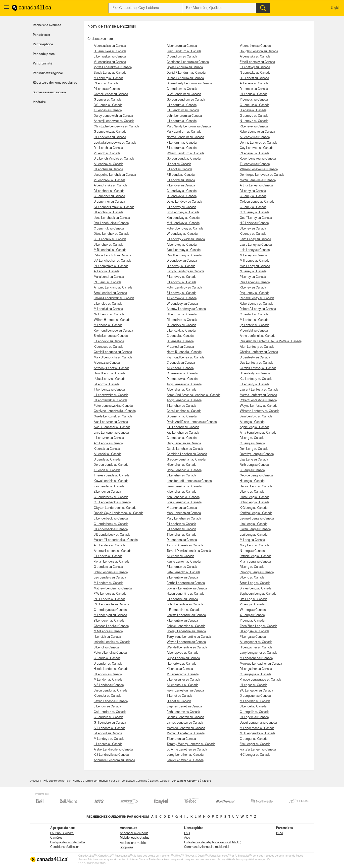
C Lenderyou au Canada (110, 610)
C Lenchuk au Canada (109, 229)
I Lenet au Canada (179, 701)
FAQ (187, 833)
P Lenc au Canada (106, 84)
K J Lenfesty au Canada (256, 379)
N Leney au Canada (253, 271)
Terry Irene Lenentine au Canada (189, 637)
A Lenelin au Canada (180, 556)
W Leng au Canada (253, 610)
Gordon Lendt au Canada (184, 159)
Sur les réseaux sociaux (50, 92)
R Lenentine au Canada (182, 621)
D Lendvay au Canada (182, 196)
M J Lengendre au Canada (258, 733)
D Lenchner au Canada (109, 202)
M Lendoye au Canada (109, 739)
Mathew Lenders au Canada (113, 589)
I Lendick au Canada (107, 637)
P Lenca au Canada (107, 89)
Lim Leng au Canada (254, 524)
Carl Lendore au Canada (110, 712)
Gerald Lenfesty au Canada (258, 368)
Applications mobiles (134, 843)
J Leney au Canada (253, 229)
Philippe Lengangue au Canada (260, 680)
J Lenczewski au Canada (110, 400)
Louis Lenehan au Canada (184, 502)
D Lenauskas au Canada (110, 51)
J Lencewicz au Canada (110, 137)
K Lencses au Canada (108, 347)
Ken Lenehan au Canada (183, 497)
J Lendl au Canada (106, 648)
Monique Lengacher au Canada (261, 664)
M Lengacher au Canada (256, 658)
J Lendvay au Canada (181, 207)
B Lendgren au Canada (109, 621)
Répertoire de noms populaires (55, 83)
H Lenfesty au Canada (255, 374)
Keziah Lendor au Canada (111, 701)
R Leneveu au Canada (255, 153)
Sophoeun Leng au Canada (258, 594)
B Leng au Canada (252, 438)
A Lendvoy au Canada (182, 245)
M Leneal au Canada (180, 347)
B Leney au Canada (253, 191)
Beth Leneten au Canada (183, 712)
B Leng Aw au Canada (254, 631)
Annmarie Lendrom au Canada (114, 760)
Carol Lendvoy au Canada (184, 256)
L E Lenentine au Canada (183, 610)
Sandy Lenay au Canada (110, 73)
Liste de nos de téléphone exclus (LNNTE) (213, 842)
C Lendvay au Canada (182, 191)
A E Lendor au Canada (109, 685)
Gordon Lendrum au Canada (186, 100)
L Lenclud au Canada (108, 304)
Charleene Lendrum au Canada (188, 62)
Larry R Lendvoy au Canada (185, 271)
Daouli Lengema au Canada (258, 723)
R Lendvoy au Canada (181, 282)
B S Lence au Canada (108, 105)
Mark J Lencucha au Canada (113, 358)
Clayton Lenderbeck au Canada (115, 508)
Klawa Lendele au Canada (111, 481)
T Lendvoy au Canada (182, 298)
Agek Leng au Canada (255, 427)
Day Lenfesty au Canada (256, 363)
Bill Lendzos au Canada (182, 320)
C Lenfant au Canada (254, 315)
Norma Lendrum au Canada (185, 137)
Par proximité (43, 64)
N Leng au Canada (252, 551)
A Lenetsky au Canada (255, 57)
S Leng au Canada (252, 578)
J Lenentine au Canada (182, 599)
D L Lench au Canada (108, 148)
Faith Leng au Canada (254, 465)
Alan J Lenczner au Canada (112, 427)
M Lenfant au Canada (254, 320)
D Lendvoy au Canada (182, 261)
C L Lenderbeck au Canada (112, 502)
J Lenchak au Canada (108, 169)
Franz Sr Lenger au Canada (258, 750)
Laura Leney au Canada (256, 245)
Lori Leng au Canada (254, 535)
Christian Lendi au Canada (111, 626)
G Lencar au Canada (107, 100)
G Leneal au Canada (180, 341)
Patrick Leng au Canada (256, 556)
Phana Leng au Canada (255, 562)
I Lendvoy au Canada (181, 266)
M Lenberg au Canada (109, 78)
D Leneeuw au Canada (182, 379)
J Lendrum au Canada (182, 105)
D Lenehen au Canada (182, 540)
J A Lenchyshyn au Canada (112, 261)
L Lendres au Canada (108, 744)
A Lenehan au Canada (181, 390)
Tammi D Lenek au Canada (185, 546)
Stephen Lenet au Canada (184, 707)
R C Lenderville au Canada (111, 605)
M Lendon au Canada (108, 680)
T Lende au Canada (107, 470)
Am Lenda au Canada (108, 443)
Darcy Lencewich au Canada (113, 116)
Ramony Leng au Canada (257, 572)
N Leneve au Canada (254, 121)
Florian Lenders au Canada (112, 562)
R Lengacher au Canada (256, 669)
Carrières (56, 838)
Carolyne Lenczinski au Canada (115, 411)
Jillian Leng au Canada (255, 497)
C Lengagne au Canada (256, 674)
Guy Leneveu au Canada (257, 148)
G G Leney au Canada (255, 212)
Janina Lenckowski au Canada (114, 298)
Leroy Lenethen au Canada (185, 755)
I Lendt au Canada (179, 164)
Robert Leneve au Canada (257, 132)
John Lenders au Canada (111, 572)
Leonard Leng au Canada (257, 519)
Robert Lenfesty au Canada (258, 400)
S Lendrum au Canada (182, 148)
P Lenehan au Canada (181, 524)
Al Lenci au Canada (107, 271)
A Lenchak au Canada (108, 164)
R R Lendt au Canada (181, 175)
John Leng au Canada (255, 502)
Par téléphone (43, 44)
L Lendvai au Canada (181, 180)
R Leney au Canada (253, 288)
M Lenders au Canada (108, 583)
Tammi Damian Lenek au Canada (189, 551)
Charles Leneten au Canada (185, 717)
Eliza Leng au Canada (254, 460)
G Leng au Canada (252, 470)
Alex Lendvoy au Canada (184, 250)
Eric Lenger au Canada (255, 744)
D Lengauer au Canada (255, 696)
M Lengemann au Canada (257, 728)
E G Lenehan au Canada (183, 427)
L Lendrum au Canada (182, 121)
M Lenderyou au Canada (110, 615)
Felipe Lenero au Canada (183, 658)
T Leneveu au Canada (255, 164)
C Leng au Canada (252, 443)
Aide (187, 838)
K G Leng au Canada (254, 508)
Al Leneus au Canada (254, 84)
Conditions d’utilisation (65, 847)
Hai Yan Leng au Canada (256, 487)
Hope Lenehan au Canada (184, 470)
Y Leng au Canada (252, 621)
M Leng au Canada (252, 540)
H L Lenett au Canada (254, 78)
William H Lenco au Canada (112, 320)
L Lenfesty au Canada (255, 384)
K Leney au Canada (253, 234)
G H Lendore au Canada (110, 723)
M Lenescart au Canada (183, 674)
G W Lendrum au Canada (184, 94)
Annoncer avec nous (134, 833)
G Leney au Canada (253, 207)
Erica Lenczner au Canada (111, 433)
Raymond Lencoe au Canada (113, 331)
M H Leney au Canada (255, 261)
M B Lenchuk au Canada (110, 250)
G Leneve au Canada (254, 116)
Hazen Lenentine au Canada (185, 594)
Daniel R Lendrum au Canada (186, 73)
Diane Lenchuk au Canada (111, 234)
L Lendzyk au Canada (181, 331)
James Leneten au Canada (185, 723)
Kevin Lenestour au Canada (185, 691)
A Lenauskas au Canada (110, 46)
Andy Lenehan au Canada (184, 400)
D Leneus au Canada (254, 89)
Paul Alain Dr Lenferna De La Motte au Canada (271, 341)
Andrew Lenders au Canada (113, 551)
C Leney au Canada (253, 196)
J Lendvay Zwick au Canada (186, 239)
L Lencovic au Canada (109, 341)
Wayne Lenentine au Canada (186, 642)
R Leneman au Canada (182, 567)
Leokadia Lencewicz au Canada (115, 143)
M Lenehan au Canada (182, 508)
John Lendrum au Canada (184, 116)
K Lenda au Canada (107, 449)
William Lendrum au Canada (185, 153)
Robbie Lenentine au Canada (186, 626)
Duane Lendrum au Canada (185, 78)
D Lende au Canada (107, 460)
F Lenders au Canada (108, 556)
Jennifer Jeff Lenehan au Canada (189, 481)
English (336, 8)
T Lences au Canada (108, 110)
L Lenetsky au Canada (255, 67)
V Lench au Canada (107, 153)
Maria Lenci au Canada (109, 277)
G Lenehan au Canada (182, 438)
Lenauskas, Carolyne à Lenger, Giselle (145, 781)
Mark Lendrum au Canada (184, 132)
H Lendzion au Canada (182, 315)
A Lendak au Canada (108, 454)
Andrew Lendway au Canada (186, 309)
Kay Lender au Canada (109, 487)
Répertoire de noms (56, 781)
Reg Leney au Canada (255, 293)
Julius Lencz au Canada (110, 379)
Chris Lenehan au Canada (184, 411)
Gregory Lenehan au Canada (186, 460)
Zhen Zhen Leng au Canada (258, 626)
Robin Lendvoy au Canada (184, 288)
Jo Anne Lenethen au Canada (187, 750)
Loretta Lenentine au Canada (186, 615)
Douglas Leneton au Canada (259, 51)
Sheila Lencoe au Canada (111, 336)
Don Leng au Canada (254, 449)
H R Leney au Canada (254, 223)
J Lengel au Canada (253, 707)
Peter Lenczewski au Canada (113, 406)
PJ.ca (279, 833)
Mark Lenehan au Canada (184, 513)
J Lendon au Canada (108, 674)
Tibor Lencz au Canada (109, 390)
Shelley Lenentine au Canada (186, 631)
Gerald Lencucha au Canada (113, 352)
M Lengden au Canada (255, 701)
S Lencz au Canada (107, 384)
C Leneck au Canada (181, 363)
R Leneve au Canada (254, 127)
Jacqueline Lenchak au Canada (115, 175)
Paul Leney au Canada (255, 282)
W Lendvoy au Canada (182, 304)
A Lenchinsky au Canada (110, 186)
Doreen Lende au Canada (111, 465)
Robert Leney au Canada (256, 304)
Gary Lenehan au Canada (184, 443)
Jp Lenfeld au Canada (254, 325)
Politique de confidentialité (68, 842)
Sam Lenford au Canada (256, 417)
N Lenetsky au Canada (255, 73)
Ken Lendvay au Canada (183, 218)
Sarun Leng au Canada (255, 583)
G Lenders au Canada (108, 567)
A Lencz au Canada (107, 363)
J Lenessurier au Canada (183, 680)
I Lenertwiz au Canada (181, 664)
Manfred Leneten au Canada (186, 728)
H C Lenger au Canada (255, 755)
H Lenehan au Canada (181, 465)
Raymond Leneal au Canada (185, 358)
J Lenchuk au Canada (108, 245)
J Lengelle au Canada (254, 717)
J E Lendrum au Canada (183, 110)
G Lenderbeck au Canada (111, 524)
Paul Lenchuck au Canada (111, 223)
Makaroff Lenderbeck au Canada (116, 540)
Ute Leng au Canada (253, 599)
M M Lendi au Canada (108, 631)
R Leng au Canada (252, 567)
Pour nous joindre (62, 833)
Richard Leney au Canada (257, 298)
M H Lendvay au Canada (183, 223)
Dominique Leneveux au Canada (262, 175)
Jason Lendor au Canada (111, 691)
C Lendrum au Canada (182, 57)
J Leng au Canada (252, 492)
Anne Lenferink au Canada (258, 336)
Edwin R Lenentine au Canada (187, 589)
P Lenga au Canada (253, 637)
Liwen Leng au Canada (255, 529)
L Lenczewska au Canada (111, 395)
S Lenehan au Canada (181, 529)
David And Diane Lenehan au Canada (192, 422)
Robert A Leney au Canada (258, 309)
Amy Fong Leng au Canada (258, 433)
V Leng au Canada (252, 605)
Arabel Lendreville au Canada (113, 750)
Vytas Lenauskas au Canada (113, 67)
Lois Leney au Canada (255, 250)
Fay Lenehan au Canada (183, 433)
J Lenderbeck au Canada (111, 529)
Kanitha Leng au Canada (256, 513)
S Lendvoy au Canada (181, 293)
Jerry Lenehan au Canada (184, 487)
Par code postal (44, 54)
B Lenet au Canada (179, 696)
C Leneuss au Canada (255, 105)
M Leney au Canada (253, 256)
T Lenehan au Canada (181, 535)
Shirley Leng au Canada (256, 589)
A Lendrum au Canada (182, 46)
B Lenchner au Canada (109, 191)
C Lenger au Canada (254, 739)
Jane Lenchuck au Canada (112, 218)
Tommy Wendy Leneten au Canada (191, 744)
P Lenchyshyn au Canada (111, 266)
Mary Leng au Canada (254, 546)
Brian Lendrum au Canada (184, 51)
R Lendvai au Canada (181, 186)
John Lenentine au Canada (185, 605)
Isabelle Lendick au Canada (112, 642)
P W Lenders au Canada (110, 594)
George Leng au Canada (256, 476)
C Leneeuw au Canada (182, 374)
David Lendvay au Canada (184, 202)
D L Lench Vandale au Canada (114, 159)
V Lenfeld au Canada (254, 331)
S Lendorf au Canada (108, 733)
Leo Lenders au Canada (110, 578)
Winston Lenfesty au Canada (259, 411)
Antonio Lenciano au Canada (113, 288)
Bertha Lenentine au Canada (186, 583)
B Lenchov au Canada (109, 212)
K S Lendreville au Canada (111, 755)
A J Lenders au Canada (109, 546)
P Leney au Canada (253, 277)
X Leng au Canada (252, 615)
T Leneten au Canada (181, 739)
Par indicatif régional (48, 73)
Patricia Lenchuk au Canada (112, 256)
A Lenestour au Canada (182, 685)
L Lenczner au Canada (109, 438)
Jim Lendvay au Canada (183, 212)
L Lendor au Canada (107, 707)
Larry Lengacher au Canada (258, 653)
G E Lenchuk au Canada (110, 239)
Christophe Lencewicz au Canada (116, 127)
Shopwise (126, 847)
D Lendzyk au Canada (181, 325)
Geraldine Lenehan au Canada (187, 454)
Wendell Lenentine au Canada (187, 648)
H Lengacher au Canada (256, 648)
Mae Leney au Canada (255, 266)
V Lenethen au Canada (255, 46)
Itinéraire (39, 102)
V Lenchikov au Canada (110, 180)
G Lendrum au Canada (182, 89)
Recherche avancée (47, 25)
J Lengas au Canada (253, 685)
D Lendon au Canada (108, 664)
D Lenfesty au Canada (255, 358)
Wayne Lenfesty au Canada (259, 406)
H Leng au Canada (252, 481)
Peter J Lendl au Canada (110, 653)
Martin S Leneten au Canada (186, 733)
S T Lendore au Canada (110, 728)
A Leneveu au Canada (255, 137)
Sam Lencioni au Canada (110, 293)
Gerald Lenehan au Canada (185, 449)
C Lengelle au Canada (254, 712)
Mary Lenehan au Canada (184, 519)
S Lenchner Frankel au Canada (114, 207)
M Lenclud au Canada (108, 309)
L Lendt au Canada (179, 169)
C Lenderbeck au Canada (111, 497)
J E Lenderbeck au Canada (112, 535)
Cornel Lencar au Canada (111, 94)
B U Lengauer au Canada (256, 691)
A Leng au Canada (252, 422)
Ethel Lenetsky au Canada (257, 62)
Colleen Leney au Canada (257, 202)
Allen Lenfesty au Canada (257, 347)
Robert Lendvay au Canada (185, 229)
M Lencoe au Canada (108, 325)
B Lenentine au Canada (182, 578)
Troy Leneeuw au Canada (184, 384)
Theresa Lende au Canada (112, 476)
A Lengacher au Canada (256, 642)
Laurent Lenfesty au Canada (259, 390)
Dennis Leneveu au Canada (258, 143)
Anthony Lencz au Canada (112, 368)
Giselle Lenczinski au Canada (113, 417)
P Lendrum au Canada (182, 143)
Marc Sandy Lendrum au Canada (189, 127)
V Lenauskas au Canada (110, 62)
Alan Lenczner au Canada (111, 422)
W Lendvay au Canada (182, 234)
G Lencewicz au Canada (110, 132)
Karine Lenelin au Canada (184, 562)
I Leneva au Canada (253, 110)
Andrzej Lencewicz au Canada (114, 121)
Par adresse (41, 35)
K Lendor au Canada (107, 696)
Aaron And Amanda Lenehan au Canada (194, 395)
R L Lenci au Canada (107, 282)
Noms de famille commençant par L (95, 781)
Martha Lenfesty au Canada (258, 395)
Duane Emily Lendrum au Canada (189, 84)
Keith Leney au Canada (255, 239)
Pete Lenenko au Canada (183, 572)
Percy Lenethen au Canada (185, 760)
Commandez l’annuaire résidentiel (206, 847)
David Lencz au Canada (110, 374)
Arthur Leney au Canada (256, 186)
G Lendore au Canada (108, 717)
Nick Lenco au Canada (109, 315)
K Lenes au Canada (180, 669)
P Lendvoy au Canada (181, 277)
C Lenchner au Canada (109, 196)
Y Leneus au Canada (254, 100)
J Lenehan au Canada (181, 476)
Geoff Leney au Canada (256, 218)
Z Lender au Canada (107, 492)
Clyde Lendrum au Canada (185, 67)
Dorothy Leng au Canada (257, 454)
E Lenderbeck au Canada (111, 519)
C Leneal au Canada (180, 336)
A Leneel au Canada (180, 368)
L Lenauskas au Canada (110, 57)
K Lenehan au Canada (181, 492)
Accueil (35, 781)
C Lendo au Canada (107, 658)
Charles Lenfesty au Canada (259, 352)
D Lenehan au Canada (182, 417)
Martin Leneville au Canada (258, 180)
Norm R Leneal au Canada (184, 352)
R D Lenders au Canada (110, 599)
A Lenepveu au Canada (182, 653)
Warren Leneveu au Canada (259, 169)
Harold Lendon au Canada (111, 669)
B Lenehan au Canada (181, 406)
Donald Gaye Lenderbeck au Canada (119, 513)
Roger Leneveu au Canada (258, 159)
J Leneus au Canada (254, 94)
